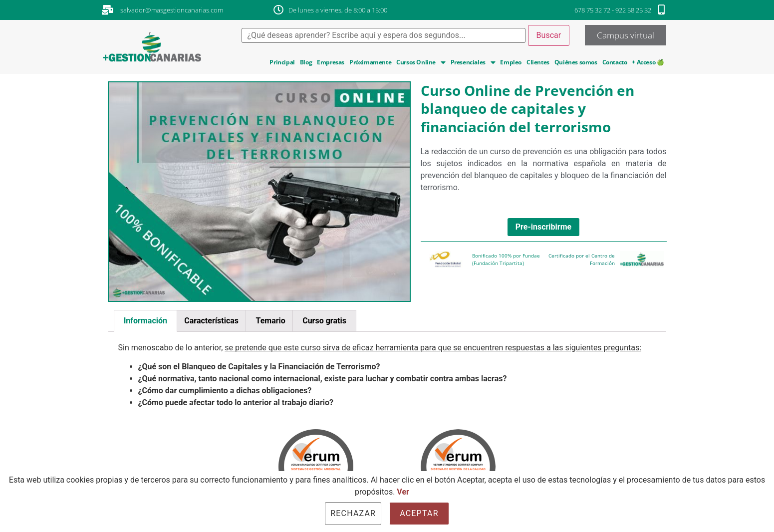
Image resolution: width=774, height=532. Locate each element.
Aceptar (419, 513)
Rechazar (353, 513)
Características (211, 321)
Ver (403, 492)
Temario (270, 321)
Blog (306, 62)
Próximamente (370, 62)
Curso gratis (324, 321)
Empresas (331, 62)
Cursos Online (421, 62)
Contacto (615, 62)
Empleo (511, 62)
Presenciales (473, 62)
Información (145, 321)
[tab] (146, 321)
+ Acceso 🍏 (648, 62)
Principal (282, 62)
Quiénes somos (576, 62)
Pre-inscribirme (543, 227)
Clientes (538, 62)
